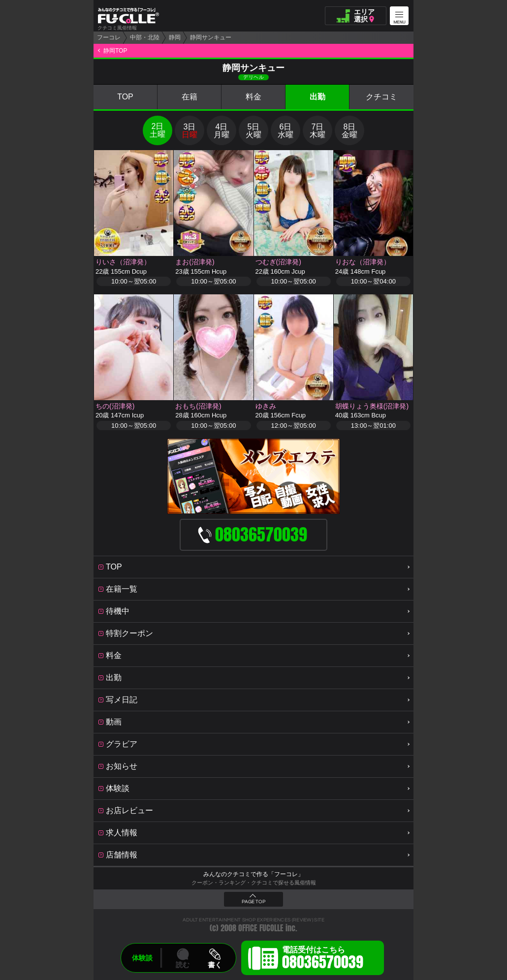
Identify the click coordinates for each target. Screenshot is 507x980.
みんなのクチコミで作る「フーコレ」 (253, 874)
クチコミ (381, 97)
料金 (253, 97)
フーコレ (109, 37)
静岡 (175, 37)
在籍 (190, 97)
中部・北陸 (145, 37)
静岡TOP (115, 51)
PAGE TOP (253, 902)
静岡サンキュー (211, 37)
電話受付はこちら (323, 959)
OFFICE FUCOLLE (261, 928)
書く (215, 965)
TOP (125, 97)
